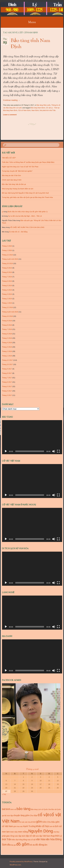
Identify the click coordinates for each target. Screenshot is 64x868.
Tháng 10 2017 (7, 364)
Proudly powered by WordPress (21, 862)
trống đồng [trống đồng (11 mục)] (23, 840)
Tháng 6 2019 (7, 281)
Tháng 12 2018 (7, 307)
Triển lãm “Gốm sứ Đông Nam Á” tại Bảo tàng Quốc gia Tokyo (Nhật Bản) (28, 162)
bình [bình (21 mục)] (8, 809)
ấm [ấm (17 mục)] (46, 845)
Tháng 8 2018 (7, 325)
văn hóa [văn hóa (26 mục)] (40, 839)
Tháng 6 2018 (7, 334)
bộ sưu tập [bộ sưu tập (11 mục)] (9, 816)
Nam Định (35, 110)
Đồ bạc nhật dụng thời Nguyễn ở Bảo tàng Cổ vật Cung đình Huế (25, 193)
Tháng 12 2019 (7, 255)
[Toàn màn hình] (58, 451)
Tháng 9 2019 (7, 268)
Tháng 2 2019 (7, 299)
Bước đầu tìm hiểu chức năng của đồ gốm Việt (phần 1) (28, 212)
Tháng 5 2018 (7, 338)
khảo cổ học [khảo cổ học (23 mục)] (42, 826)
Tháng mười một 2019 (10, 259)
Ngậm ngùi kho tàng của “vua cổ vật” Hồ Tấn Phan (20, 167)
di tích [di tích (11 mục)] (34, 822)
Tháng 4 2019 (7, 290)
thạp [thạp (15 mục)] (53, 836)
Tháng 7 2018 (7, 329)
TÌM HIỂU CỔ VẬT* (9, 158)
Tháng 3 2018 (7, 347)
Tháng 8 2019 (7, 272)
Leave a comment (10, 115)
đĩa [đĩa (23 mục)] (9, 845)
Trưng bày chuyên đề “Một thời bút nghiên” (17, 171)
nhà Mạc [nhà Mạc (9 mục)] (56, 832)
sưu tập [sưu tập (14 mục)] (18, 836)
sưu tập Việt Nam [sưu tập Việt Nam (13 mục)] (43, 836)
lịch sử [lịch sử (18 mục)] (58, 826)
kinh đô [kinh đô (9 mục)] (52, 826)
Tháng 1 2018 (7, 356)
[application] (32, 437)
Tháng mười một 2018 (10, 312)
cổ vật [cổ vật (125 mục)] (43, 815)
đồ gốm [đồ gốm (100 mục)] (23, 844)
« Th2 (4, 794)
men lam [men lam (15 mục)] (6, 832)
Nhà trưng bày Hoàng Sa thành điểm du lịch (18, 189)
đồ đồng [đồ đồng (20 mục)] (40, 845)
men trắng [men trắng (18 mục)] (23, 832)
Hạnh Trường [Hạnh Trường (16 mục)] (29, 826)
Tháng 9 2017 (7, 369)
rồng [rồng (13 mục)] (12, 836)
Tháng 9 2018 (7, 321)
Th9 (5, 40)
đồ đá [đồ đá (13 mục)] (32, 845)
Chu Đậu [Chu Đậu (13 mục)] (34, 815)
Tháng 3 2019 (7, 294)
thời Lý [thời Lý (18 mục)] (59, 836)
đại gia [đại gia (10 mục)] (13, 845)
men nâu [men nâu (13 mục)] (14, 832)
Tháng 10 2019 (7, 263)
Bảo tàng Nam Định (38, 108)
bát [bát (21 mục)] (4, 809)
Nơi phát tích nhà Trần (48, 110)
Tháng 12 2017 (7, 360)
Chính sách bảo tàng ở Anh (12, 180)
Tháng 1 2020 (7, 250)
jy (3, 212)
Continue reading (12, 100)
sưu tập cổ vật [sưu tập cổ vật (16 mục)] (28, 836)
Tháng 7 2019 (7, 277)
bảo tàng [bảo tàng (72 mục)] (24, 809)
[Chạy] (6, 451)
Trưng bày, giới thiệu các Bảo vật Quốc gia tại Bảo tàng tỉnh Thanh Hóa (27, 197)
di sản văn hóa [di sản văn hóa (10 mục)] (25, 822)
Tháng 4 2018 (7, 343)
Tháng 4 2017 (7, 391)
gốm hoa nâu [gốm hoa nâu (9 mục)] (18, 826)
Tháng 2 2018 (7, 351)
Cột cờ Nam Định (24, 110)
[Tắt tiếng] (54, 451)
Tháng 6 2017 (7, 382)
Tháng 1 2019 (7, 303)
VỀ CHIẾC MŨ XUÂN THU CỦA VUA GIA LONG (27, 227)
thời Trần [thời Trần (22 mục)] (7, 839)
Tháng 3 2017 (7, 395)
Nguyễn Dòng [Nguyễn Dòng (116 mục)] (41, 831)
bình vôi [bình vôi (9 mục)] (13, 809)
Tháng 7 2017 (7, 378)
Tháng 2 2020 (7, 246)
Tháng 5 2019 (7, 286)
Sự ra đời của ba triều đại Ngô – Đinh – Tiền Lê (25, 216)
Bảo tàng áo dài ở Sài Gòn (12, 175)
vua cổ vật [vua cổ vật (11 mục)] (31, 840)
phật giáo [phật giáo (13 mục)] (6, 836)
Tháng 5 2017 (7, 386)
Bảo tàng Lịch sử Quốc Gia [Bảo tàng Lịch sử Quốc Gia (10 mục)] (41, 809)
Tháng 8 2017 (7, 373)
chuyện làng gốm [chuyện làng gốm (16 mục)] (21, 815)
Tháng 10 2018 (7, 316)
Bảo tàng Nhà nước (43, 105)
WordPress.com (15, 865)
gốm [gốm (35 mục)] (39, 822)
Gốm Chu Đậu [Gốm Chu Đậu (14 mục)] (49, 822)
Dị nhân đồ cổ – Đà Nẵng (18, 232)
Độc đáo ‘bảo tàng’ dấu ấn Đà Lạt (14, 184)
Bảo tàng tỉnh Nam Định (30, 44)
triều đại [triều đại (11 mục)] (15, 840)
